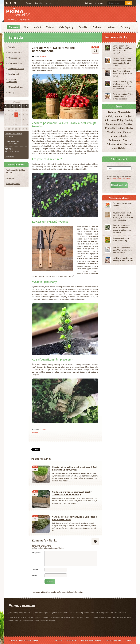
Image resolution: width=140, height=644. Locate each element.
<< (6, 102)
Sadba (130, 128)
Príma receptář (18, 12)
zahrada (123, 136)
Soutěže (83, 27)
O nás (49, 3)
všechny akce (10, 157)
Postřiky (128, 124)
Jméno (35, 570)
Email (35, 575)
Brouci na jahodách (13, 184)
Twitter (15, 3)
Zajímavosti (115, 140)
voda (119, 132)
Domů (28, 3)
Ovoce (109, 124)
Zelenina (111, 144)
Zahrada (14, 27)
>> (27, 102)
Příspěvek (36, 553)
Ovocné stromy (15, 58)
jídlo (107, 120)
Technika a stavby (16, 69)
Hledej (129, 3)
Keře (113, 120)
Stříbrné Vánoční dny (12, 141)
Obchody (126, 27)
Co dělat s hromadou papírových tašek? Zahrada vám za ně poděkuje (72, 493)
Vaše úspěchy (66, 27)
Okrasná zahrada (16, 52)
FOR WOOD (9, 149)
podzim (118, 124)
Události (111, 27)
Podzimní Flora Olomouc (13, 134)
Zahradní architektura (12, 80)
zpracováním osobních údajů (120, 178)
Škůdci (122, 148)
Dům (26, 27)
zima (120, 144)
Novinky (129, 120)
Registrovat (99, 3)
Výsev (114, 136)
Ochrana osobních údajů (91, 640)
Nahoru (129, 640)
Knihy (120, 120)
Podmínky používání (113, 640)
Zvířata (50, 27)
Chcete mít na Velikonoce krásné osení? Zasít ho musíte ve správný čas (75, 468)
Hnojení (128, 116)
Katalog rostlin (15, 74)
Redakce (43, 56)
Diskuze (97, 27)
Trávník (12, 47)
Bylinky (112, 112)
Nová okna (10, 178)
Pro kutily (110, 128)
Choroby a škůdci (16, 63)
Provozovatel (71, 640)
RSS (7, 3)
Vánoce (127, 132)
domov (119, 116)
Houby (11, 92)
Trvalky (111, 132)
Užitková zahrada (16, 87)
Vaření (37, 27)
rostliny (121, 128)
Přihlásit (89, 3)
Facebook (11, 3)
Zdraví (126, 140)
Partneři (58, 640)
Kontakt (39, 3)
